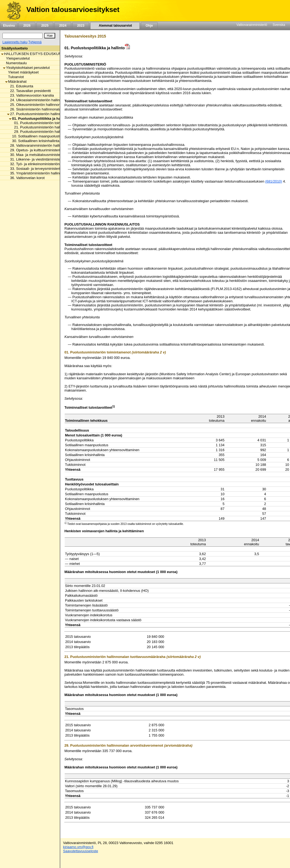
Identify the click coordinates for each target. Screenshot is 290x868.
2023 (81, 26)
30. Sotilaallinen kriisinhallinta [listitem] (34, 141)
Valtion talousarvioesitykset (73, 10)
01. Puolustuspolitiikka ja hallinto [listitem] (39, 118)
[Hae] (50, 36)
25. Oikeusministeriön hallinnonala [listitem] (36, 105)
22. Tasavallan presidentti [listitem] (29, 91)
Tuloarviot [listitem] (15, 77)
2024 (63, 26)
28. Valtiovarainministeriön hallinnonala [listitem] (40, 145)
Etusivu (9, 26)
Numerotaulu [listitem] (15, 63)
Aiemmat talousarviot (115, 26)
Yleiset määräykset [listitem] (22, 72)
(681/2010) (274, 181)
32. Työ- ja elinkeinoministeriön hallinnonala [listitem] (44, 164)
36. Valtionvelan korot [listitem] (26, 178)
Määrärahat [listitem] (16, 81)
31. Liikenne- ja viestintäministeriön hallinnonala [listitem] (47, 159)
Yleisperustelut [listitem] (16, 58)
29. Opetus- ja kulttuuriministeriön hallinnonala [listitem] (46, 150)
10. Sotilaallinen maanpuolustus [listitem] (36, 136)
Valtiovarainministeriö (252, 25)
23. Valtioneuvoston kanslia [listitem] (30, 95)
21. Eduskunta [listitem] (20, 86)
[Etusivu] (12, 11)
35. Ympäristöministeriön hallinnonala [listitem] (39, 173)
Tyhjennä (35, 42)
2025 (45, 26)
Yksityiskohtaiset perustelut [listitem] (26, 68)
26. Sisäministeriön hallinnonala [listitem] (34, 109)
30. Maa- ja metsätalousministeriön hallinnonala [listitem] (47, 155)
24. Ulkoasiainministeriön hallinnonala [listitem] (39, 100)
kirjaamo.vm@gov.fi (78, 847)
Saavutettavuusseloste (81, 851)
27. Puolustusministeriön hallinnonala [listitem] (38, 114)
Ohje (149, 26)
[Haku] (23, 36)
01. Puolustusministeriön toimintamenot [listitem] (44, 123)
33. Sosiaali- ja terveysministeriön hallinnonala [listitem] (46, 169)
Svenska (279, 25)
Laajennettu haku (15, 42)
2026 (27, 26)
